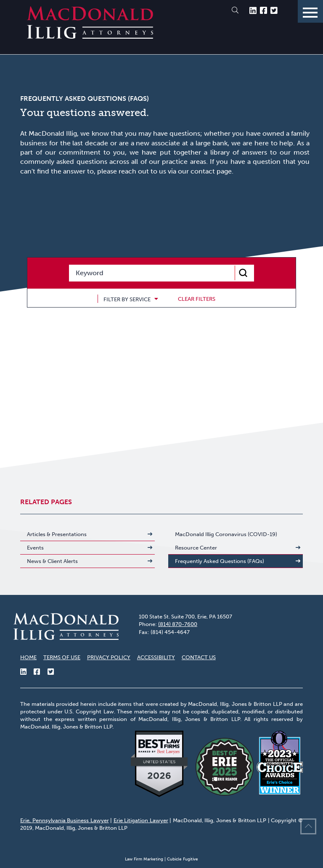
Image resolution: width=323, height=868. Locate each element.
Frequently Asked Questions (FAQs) (220, 561)
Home (28, 657)
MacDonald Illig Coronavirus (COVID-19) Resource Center (226, 541)
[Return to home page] (90, 36)
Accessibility (156, 657)
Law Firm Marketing (144, 859)
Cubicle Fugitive (183, 859)
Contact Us (199, 657)
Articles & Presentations (57, 534)
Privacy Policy (109, 657)
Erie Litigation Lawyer (141, 820)
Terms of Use (62, 657)
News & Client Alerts (52, 561)
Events (35, 548)
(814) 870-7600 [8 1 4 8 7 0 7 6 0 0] (178, 624)
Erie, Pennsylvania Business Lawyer (65, 820)
